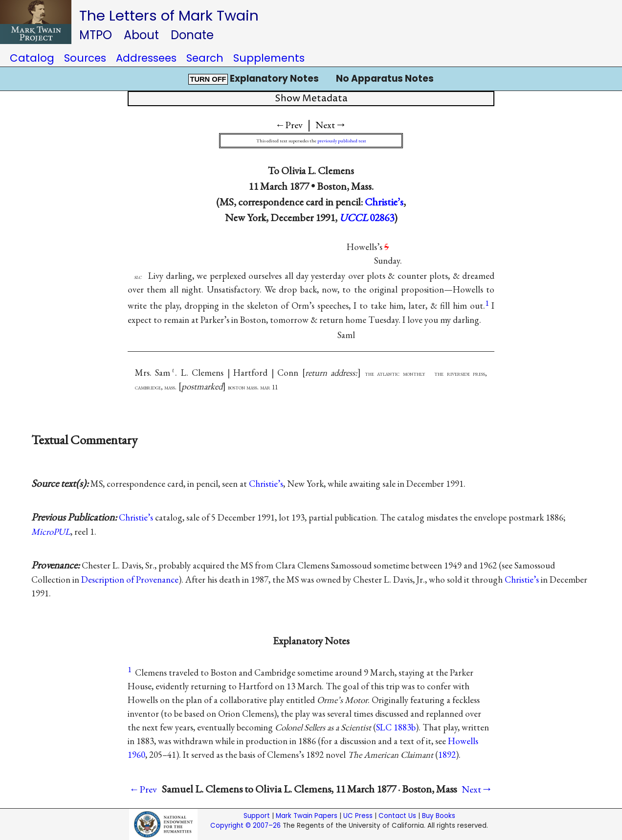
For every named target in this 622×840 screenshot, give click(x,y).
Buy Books (439, 816)
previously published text (342, 141)
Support (257, 816)
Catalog (32, 58)
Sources (85, 58)
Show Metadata (311, 99)
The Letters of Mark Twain (169, 15)
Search (205, 58)
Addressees (146, 58)
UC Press (358, 816)
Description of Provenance (130, 579)
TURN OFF (208, 79)
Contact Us (397, 816)
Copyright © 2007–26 (245, 826)
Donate (192, 35)
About (141, 35)
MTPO (96, 35)
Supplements (269, 58)
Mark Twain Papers (307, 816)
